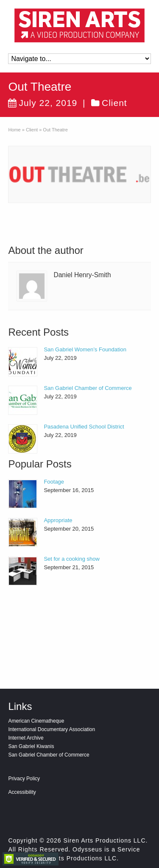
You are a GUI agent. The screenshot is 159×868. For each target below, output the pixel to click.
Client (114, 103)
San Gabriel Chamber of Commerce (88, 388)
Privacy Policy (24, 779)
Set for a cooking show (72, 559)
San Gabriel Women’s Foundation (85, 349)
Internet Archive (26, 738)
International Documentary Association (52, 729)
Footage (54, 482)
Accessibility (22, 792)
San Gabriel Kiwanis (31, 746)
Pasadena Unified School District (84, 427)
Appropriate (58, 520)
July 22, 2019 (43, 103)
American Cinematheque (36, 721)
